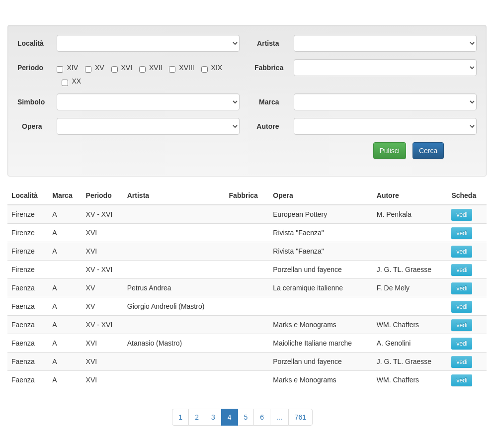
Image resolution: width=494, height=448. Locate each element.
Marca (269, 102)
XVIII (181, 68)
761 (300, 417)
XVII (151, 68)
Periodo (30, 68)
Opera (32, 126)
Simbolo (31, 102)
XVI (122, 68)
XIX (212, 68)
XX (71, 81)
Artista (268, 43)
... (279, 417)
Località (31, 43)
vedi (462, 215)
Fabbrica (269, 68)
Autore (268, 126)
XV (95, 68)
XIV (67, 68)
